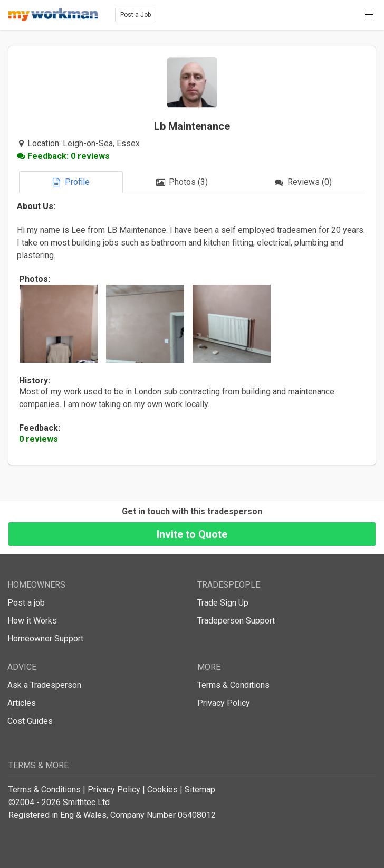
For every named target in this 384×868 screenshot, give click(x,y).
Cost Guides (30, 721)
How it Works (32, 621)
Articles (22, 703)
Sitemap (200, 790)
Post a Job (136, 15)
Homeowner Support (45, 639)
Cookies (162, 790)
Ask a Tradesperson (44, 685)
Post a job (26, 603)
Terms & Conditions (233, 685)
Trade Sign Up (223, 603)
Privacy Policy (224, 703)
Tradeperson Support (236, 621)
